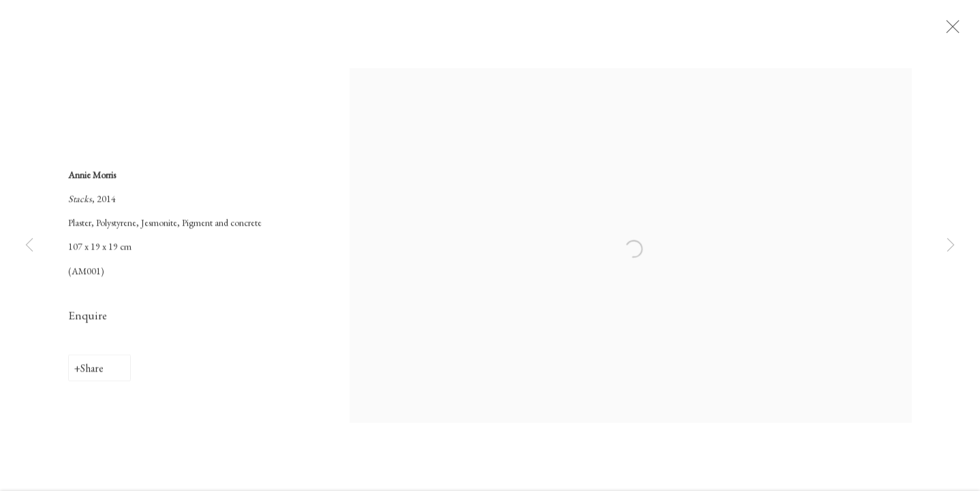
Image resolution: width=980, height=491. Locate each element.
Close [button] (957, 31)
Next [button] (951, 245)
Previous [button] (29, 245)
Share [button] (92, 373)
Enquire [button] (88, 320)
